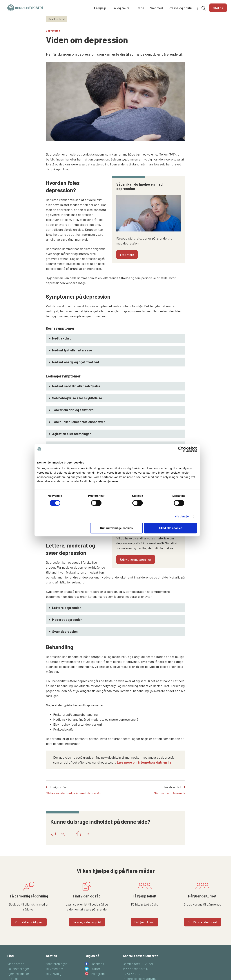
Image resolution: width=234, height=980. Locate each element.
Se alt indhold (57, 19)
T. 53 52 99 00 (133, 974)
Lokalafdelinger (18, 969)
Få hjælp (100, 8)
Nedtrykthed (62, 338)
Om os (140, 8)
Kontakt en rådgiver (29, 922)
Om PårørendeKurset (202, 922)
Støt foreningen (57, 964)
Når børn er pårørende (170, 793)
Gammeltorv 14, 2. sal (138, 964)
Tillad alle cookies (171, 540)
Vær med (156, 8)
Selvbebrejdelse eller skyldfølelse (77, 398)
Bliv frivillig (54, 974)
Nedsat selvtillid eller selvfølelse (76, 386)
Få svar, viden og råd (87, 922)
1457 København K (136, 969)
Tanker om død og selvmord (73, 410)
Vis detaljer (183, 528)
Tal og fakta (121, 8)
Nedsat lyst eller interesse (72, 350)
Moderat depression (67, 620)
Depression (53, 31)
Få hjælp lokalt (145, 922)
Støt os (218, 8)
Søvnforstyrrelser (65, 446)
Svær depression (65, 632)
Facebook (97, 964)
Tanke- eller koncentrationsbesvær (79, 422)
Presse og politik (181, 8)
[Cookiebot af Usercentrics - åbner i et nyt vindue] (182, 461)
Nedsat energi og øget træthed (76, 362)
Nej (63, 834)
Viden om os (16, 964)
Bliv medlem (54, 969)
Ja (88, 834)
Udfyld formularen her (136, 559)
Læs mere (127, 255)
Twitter (95, 969)
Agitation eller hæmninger (71, 434)
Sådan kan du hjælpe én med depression (74, 793)
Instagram (97, 974)
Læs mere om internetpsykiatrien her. (146, 762)
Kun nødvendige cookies (117, 540)
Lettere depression (67, 608)
